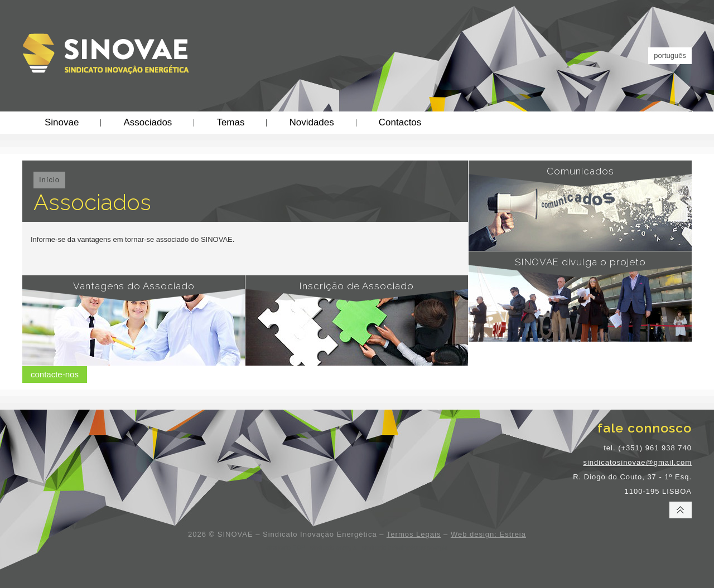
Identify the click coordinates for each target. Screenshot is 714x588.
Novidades (311, 122)
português (670, 55)
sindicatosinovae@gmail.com (637, 462)
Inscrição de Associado (357, 286)
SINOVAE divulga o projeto (580, 262)
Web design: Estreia (488, 534)
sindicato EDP (285, 547)
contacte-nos (55, 374)
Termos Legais (414, 534)
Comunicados (580, 171)
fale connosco (645, 428)
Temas (230, 122)
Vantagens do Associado (134, 286)
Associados (148, 122)
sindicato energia (333, 547)
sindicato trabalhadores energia (405, 547)
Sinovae (62, 122)
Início (49, 180)
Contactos (400, 122)
